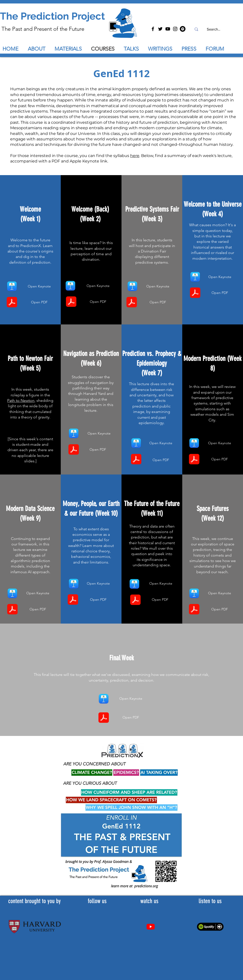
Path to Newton (21, 400)
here (135, 156)
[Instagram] (175, 29)
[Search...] (213, 29)
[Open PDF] (39, 302)
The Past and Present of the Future (43, 29)
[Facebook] (153, 29)
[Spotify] (183, 29)
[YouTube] (168, 29)
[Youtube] (151, 927)
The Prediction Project (52, 16)
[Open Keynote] (39, 286)
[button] (133, 49)
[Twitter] (160, 29)
